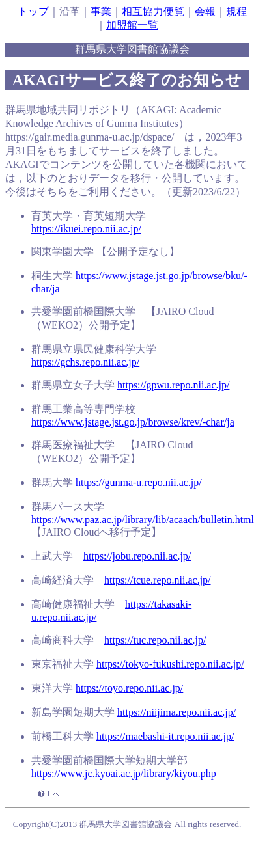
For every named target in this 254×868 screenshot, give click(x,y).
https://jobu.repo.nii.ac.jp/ (137, 556)
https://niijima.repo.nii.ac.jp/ (176, 712)
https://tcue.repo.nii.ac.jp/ (158, 580)
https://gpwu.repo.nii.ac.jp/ (173, 385)
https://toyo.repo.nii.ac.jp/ (129, 688)
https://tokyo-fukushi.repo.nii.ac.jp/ (170, 664)
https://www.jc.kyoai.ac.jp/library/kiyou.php (124, 773)
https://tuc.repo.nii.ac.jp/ (155, 640)
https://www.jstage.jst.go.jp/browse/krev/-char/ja (133, 422)
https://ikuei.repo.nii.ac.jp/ (86, 229)
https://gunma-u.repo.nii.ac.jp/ (139, 482)
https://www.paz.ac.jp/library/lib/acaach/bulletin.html (143, 520)
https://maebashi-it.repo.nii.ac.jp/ (165, 736)
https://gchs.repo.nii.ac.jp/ (85, 362)
